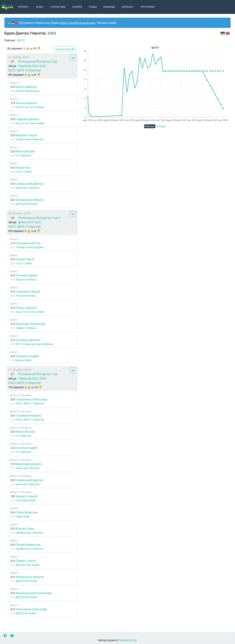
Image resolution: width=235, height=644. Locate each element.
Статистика (58, 7)
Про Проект (148, 7)
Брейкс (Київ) (23, 360)
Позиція (161, 126)
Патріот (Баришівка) (28, 91)
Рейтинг (150, 126)
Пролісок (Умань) (26, 279)
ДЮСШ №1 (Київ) (26, 613)
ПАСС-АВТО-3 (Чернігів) (24, 70)
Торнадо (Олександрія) (29, 247)
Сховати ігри (65, 49)
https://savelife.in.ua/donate (77, 23)
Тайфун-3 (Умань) (26, 328)
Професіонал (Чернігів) (29, 139)
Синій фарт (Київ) (26, 500)
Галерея (77, 7)
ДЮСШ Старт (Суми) (28, 565)
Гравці (93, 7)
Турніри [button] (23, 7)
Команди (109, 7)
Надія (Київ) (23, 516)
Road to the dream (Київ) (30, 107)
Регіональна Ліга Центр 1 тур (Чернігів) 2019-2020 (38, 376)
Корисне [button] (127, 7)
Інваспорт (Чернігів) (28, 188)
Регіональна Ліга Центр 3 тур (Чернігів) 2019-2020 (38, 64)
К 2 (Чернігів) (23, 155)
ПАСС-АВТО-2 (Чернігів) (30, 403)
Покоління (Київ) (26, 296)
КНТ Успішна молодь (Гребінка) (34, 344)
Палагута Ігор (128, 640)
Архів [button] (39, 7)
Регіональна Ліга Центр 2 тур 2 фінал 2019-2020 (39, 220)
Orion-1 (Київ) (24, 172)
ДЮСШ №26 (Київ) (26, 204)
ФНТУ (21, 40)
